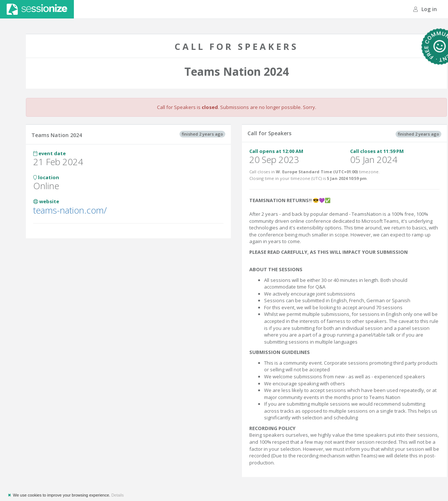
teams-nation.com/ (70, 210)
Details (117, 495)
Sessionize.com (37, 9)
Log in (425, 9)
